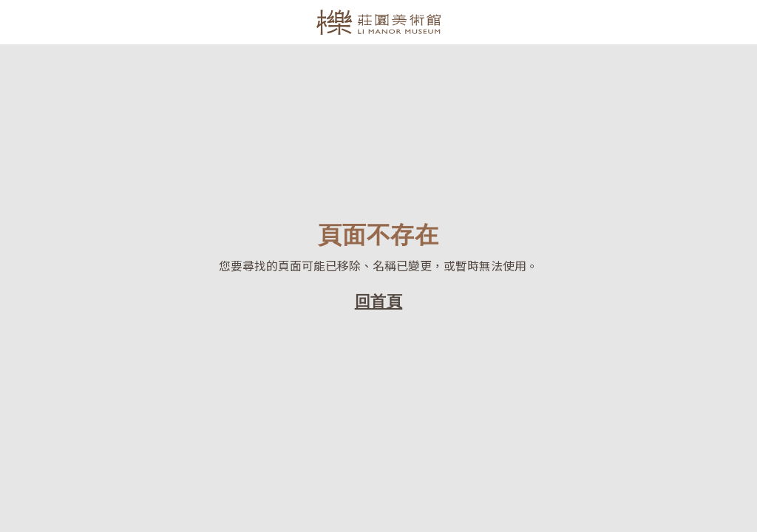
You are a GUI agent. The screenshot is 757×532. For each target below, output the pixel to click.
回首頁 (379, 301)
